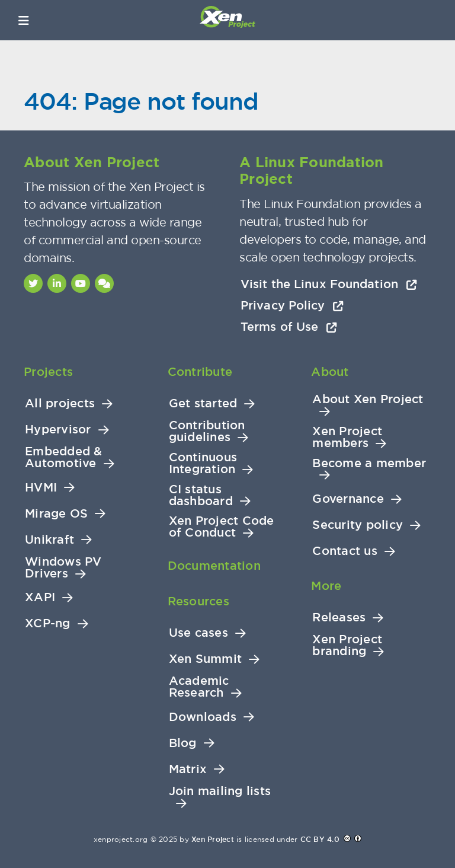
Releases (339, 618)
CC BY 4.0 (320, 840)
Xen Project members (347, 437)
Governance (348, 499)
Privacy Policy (292, 305)
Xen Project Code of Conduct (222, 527)
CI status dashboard (201, 495)
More (326, 586)
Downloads (203, 717)
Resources (198, 601)
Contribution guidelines (207, 431)
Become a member (369, 463)
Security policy (358, 525)
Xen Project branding (347, 645)
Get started (203, 403)
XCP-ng (48, 623)
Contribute (200, 372)
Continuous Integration (203, 463)
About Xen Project (368, 399)
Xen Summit (206, 659)
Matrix (188, 769)
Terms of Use (289, 327)
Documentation (214, 566)
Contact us (345, 551)
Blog (183, 743)
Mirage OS (56, 514)
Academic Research (199, 687)
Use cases (198, 633)
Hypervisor (58, 430)
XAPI (40, 597)
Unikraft (49, 540)
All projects (60, 403)
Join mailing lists (220, 791)
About (330, 372)
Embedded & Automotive (64, 457)
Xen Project (213, 840)
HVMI (41, 488)
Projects (48, 372)
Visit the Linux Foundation (329, 284)
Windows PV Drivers (63, 568)
